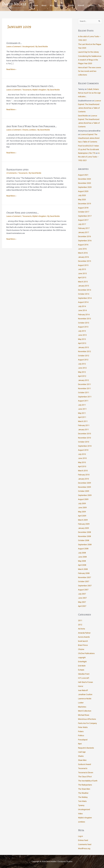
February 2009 (84, 524)
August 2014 (83, 302)
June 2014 (82, 310)
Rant (80, 744)
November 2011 (85, 388)
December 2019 (85, 204)
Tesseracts (27, 90)
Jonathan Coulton (85, 694)
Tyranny (81, 805)
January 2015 (84, 286)
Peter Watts (83, 727)
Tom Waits (82, 801)
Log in (80, 836)
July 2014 (82, 306)
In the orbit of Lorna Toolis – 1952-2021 (89, 157)
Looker (81, 703)
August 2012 (83, 360)
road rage (82, 752)
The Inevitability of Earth (88, 781)
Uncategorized (28, 46)
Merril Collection (85, 711)
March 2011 (83, 421)
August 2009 (83, 499)
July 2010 (82, 454)
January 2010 (84, 479)
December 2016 (85, 236)
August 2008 (83, 549)
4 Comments (12, 173)
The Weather (83, 793)
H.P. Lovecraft (84, 678)
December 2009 (85, 483)
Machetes (82, 707)
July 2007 (82, 594)
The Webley (83, 797)
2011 (80, 620)
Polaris (81, 731)
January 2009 (84, 528)
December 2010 (85, 434)
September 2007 (85, 586)
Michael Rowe (84, 715)
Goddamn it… (14, 43)
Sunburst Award (85, 764)
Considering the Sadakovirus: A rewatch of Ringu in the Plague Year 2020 (90, 60)
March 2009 (83, 520)
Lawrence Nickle (85, 698)
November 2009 (85, 487)
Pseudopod (83, 740)
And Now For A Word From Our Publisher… (32, 126)
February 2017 (84, 228)
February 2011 (84, 425)
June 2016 (82, 249)
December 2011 (85, 384)
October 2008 (84, 540)
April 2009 (82, 516)
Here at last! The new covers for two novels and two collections (90, 71)
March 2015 (83, 282)
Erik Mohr (82, 666)
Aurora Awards (84, 637)
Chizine (26, 130)
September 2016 (85, 241)
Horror (81, 686)
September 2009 (85, 495)
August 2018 (83, 208)
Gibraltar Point (84, 674)
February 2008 (84, 573)
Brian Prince (83, 645)
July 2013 (82, 331)
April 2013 (82, 343)
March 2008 (83, 569)
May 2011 (82, 413)
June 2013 (82, 335)
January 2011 (84, 429)
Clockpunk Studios (65, 861)
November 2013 (85, 319)
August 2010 (83, 450)
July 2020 (82, 195)
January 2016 (84, 257)
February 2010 (84, 475)
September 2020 (85, 187)
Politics (81, 736)
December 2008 (85, 532)
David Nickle (14, 4)
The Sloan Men (84, 789)
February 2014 (84, 314)
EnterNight (82, 662)
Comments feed (85, 844)
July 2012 (82, 364)
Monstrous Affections (87, 719)
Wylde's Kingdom (39, 90)
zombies (33, 130)
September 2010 (85, 446)
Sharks (81, 756)
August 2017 (83, 220)
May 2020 (82, 199)
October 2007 (84, 581)
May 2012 (82, 372)
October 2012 (84, 356)
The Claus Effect (85, 777)
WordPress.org (84, 848)
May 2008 (82, 561)
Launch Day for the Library (89, 52)
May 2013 (82, 339)
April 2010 (82, 466)
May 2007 (82, 602)
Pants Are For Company (88, 723)
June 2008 (82, 557)
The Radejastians (85, 785)
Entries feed (83, 840)
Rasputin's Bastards (86, 748)
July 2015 (82, 269)
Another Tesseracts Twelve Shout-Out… (30, 86)
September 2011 (85, 397)
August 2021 (83, 175)
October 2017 (84, 212)
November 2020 (85, 183)
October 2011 (84, 393)
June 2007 (82, 598)
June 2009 (82, 508)
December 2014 (85, 290)
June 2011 (82, 409)
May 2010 (82, 462)
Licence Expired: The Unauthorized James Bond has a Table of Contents (89, 138)
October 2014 (84, 294)
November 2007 (85, 577)
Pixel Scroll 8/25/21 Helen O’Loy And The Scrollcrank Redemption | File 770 (89, 149)
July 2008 (82, 553)
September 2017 (85, 216)
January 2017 (84, 232)
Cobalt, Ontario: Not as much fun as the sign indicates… (89, 93)
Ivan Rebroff (83, 690)
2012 (80, 625)
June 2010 (82, 458)
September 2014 (85, 298)
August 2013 (83, 327)
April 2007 (82, 606)
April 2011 (82, 417)
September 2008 (85, 544)
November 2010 (85, 438)
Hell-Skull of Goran (86, 682)
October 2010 (84, 442)
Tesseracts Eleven (86, 772)
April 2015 (82, 278)
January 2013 (84, 347)
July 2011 (82, 405)
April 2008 (82, 565)
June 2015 (82, 273)
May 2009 (82, 512)
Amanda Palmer (84, 633)
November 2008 (85, 536)
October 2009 (84, 491)
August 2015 (83, 265)
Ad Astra (82, 629)
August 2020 (83, 191)
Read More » (11, 69)
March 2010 (83, 471)
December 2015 (85, 261)
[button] (99, 5)
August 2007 (83, 590)
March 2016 (83, 253)
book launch (83, 641)
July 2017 (82, 224)
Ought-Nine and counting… (23, 213)
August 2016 (83, 245)
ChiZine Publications (86, 653)
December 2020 (85, 179)
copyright (82, 657)
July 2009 (82, 503)
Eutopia (81, 670)
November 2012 (85, 351)
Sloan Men (82, 760)
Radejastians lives (17, 169)
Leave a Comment (14, 46)
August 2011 (83, 401)
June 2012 (82, 368)
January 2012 (84, 380)
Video (80, 813)
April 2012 (82, 376)
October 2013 (84, 323)
